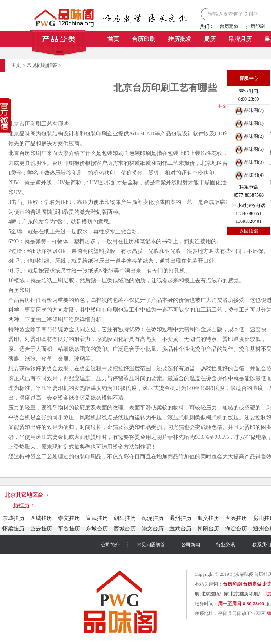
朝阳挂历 (125, 518)
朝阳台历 (208, 529)
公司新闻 (191, 545)
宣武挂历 (97, 518)
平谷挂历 (69, 529)
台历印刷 (144, 39)
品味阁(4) (249, 175)
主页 (16, 65)
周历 (210, 39)
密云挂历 (41, 529)
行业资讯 (226, 545)
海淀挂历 (153, 518)
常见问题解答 (42, 65)
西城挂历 (41, 518)
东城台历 (97, 529)
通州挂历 (180, 518)
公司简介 (110, 545)
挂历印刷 (255, 26)
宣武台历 (180, 529)
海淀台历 (236, 529)
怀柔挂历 (13, 529)
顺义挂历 (208, 518)
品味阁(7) (249, 110)
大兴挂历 (236, 518)
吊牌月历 (240, 39)
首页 (113, 39)
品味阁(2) (249, 136)
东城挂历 (13, 518)
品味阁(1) (249, 123)
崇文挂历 (69, 518)
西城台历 (125, 529)
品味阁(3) (249, 162)
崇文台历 (153, 529)
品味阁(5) (249, 149)
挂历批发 (180, 39)
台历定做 (229, 26)
